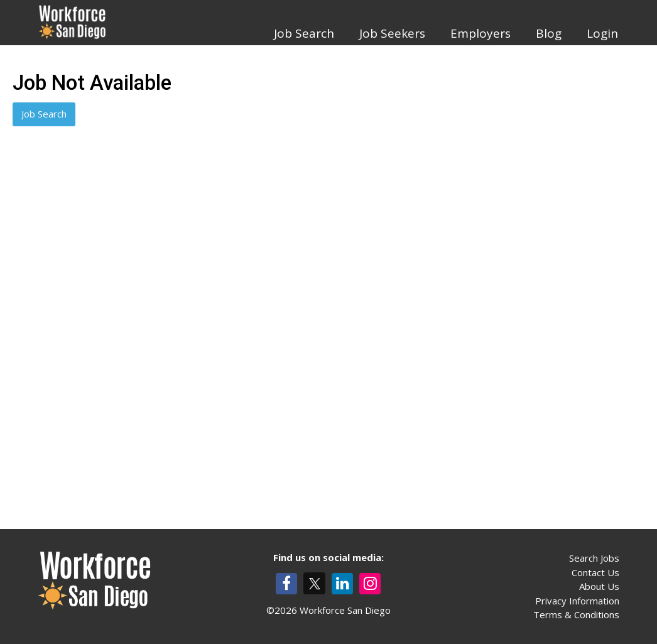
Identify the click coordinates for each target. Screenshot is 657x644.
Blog (549, 33)
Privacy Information (577, 601)
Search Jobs (594, 558)
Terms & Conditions (576, 614)
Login (602, 33)
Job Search (304, 33)
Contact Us (595, 572)
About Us (599, 586)
